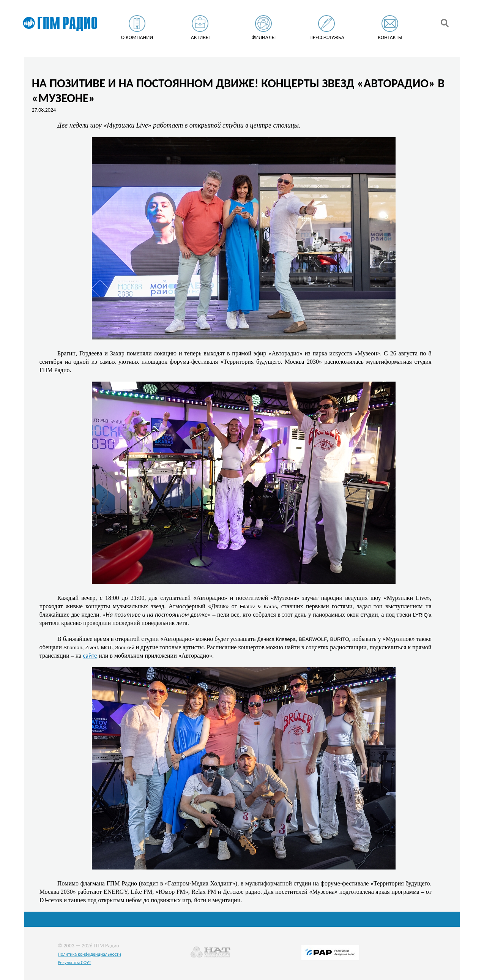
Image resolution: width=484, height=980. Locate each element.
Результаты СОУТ (74, 962)
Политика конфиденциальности (89, 954)
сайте (90, 655)
